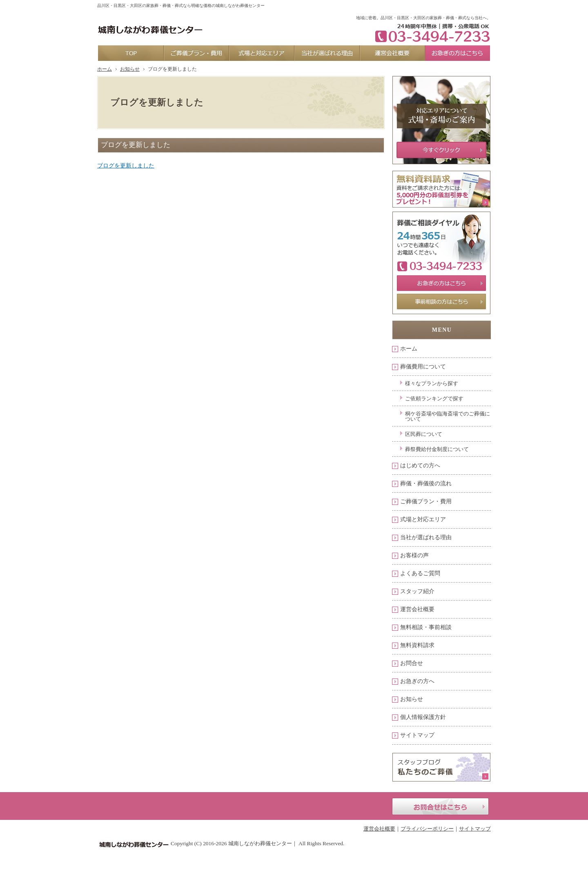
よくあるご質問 (420, 573)
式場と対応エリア (423, 519)
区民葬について (424, 434)
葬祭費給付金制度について (437, 449)
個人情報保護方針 (423, 717)
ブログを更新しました (126, 166)
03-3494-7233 (430, 33)
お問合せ (412, 663)
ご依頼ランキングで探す (434, 399)
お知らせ (412, 699)
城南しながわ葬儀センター (260, 843)
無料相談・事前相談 (426, 627)
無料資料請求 (417, 645)
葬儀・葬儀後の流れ (426, 483)
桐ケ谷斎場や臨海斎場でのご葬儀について (448, 416)
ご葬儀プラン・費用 (426, 501)
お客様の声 (414, 555)
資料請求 (429, 7)
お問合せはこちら (440, 806)
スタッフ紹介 (417, 591)
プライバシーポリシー (427, 829)
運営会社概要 (417, 609)
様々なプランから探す (432, 383)
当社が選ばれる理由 (426, 537)
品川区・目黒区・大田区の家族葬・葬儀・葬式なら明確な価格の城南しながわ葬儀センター (181, 6)
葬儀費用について (423, 367)
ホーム (409, 349)
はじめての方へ (420, 466)
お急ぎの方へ (417, 681)
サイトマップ (417, 735)
